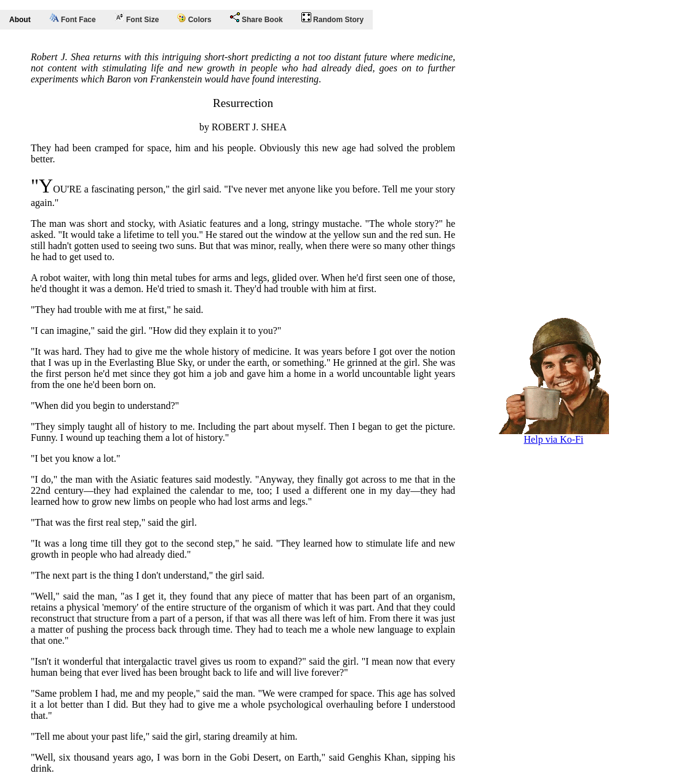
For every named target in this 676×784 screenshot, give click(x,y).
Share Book (256, 18)
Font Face (73, 18)
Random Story (332, 18)
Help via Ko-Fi (554, 435)
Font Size (137, 18)
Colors (194, 19)
